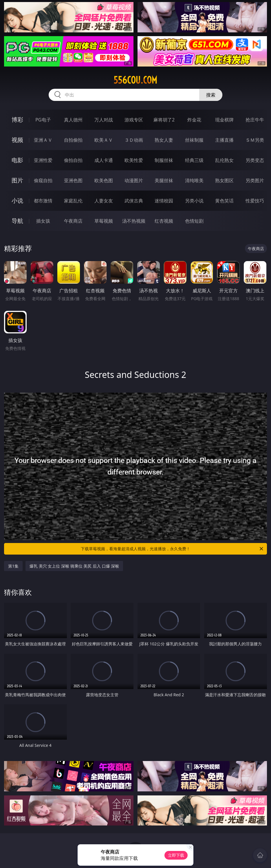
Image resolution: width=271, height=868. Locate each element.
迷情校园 (164, 201)
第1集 (13, 566)
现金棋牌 (224, 120)
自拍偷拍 (73, 140)
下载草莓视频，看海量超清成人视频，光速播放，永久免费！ (172, 549)
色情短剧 (194, 221)
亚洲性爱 (43, 160)
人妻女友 (104, 201)
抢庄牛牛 (255, 120)
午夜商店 (73, 221)
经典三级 (194, 160)
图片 (17, 180)
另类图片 (255, 180)
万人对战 (104, 120)
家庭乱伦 (73, 201)
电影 (17, 160)
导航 (17, 221)
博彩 (17, 120)
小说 (17, 201)
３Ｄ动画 (134, 140)
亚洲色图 (73, 180)
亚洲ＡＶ (43, 140)
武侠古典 (134, 201)
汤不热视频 (134, 221)
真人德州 (73, 120)
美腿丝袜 (164, 180)
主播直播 (224, 140)
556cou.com (135, 80)
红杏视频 (164, 221)
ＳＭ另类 (255, 140)
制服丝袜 (164, 160)
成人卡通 (104, 160)
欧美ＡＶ (104, 140)
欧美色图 (104, 180)
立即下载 (176, 855)
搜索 (211, 95)
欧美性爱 (134, 160)
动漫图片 (134, 180)
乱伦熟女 (224, 160)
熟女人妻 (164, 140)
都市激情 (43, 201)
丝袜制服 (194, 140)
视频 (17, 140)
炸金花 (194, 120)
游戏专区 (134, 120)
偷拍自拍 (73, 160)
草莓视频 (104, 221)
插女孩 (43, 221)
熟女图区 (224, 180)
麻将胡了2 (164, 120)
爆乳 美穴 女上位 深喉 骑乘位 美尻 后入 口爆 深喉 (74, 566)
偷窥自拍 (43, 180)
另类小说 (194, 201)
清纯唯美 (194, 180)
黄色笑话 (224, 201)
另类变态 (255, 160)
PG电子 (43, 120)
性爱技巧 (255, 201)
